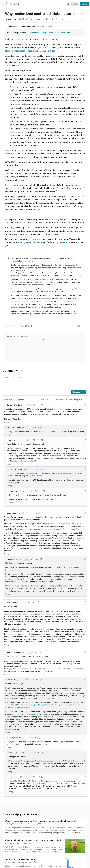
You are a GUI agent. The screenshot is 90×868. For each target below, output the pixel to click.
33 (39, 824)
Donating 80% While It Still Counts (21, 859)
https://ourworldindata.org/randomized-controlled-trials (47, 33)
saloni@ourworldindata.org (31, 242)
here (53, 285)
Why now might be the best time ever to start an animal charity (34, 840)
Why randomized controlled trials (40, 14)
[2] (57, 191)
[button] (21, 326)
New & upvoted (18, 400)
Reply (7, 422)
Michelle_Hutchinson (12, 824)
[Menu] (3, 4)
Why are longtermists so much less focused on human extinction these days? (41, 821)
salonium (12, 19)
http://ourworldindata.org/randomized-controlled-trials (31, 51)
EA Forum (13, 4)
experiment (35, 714)
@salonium (62, 242)
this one (76, 761)
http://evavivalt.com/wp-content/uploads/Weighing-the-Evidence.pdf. (54, 473)
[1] (28, 180)
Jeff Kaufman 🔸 (11, 862)
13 (45, 19)
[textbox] (45, 382)
